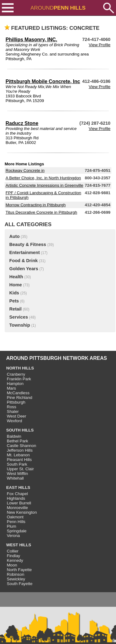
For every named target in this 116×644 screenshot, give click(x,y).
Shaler (13, 411)
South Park (17, 464)
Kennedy (15, 560)
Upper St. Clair (20, 469)
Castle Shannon (21, 446)
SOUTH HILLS (20, 430)
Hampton (15, 384)
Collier (13, 551)
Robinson (15, 574)
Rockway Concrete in (25, 170)
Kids (14, 293)
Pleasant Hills (19, 460)
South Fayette (20, 584)
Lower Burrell (19, 503)
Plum (11, 526)
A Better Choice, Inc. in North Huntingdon (43, 178)
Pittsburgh (16, 402)
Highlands (16, 498)
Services (19, 317)
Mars (11, 388)
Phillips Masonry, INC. (31, 40)
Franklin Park (19, 379)
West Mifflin (17, 474)
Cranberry (16, 374)
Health (16, 277)
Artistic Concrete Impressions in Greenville (44, 185)
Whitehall (15, 478)
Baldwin (14, 436)
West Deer (17, 416)
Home (16, 285)
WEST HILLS (19, 545)
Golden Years (24, 269)
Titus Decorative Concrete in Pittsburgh (41, 212)
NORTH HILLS (20, 368)
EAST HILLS (18, 487)
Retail (15, 309)
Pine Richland (19, 398)
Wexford (14, 421)
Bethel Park (17, 441)
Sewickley (16, 579)
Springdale (17, 531)
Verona (13, 536)
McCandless (18, 393)
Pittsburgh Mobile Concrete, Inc (43, 81)
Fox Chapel (17, 494)
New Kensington (22, 512)
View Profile (100, 45)
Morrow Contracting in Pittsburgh (36, 205)
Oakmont (15, 517)
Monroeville (17, 508)
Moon (12, 565)
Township (20, 325)
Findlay (13, 556)
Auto (14, 236)
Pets (14, 301)
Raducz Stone (22, 123)
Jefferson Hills (20, 450)
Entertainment (25, 253)
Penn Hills (16, 522)
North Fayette (19, 570)
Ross (11, 407)
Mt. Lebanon (18, 455)
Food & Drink (24, 261)
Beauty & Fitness (28, 244)
